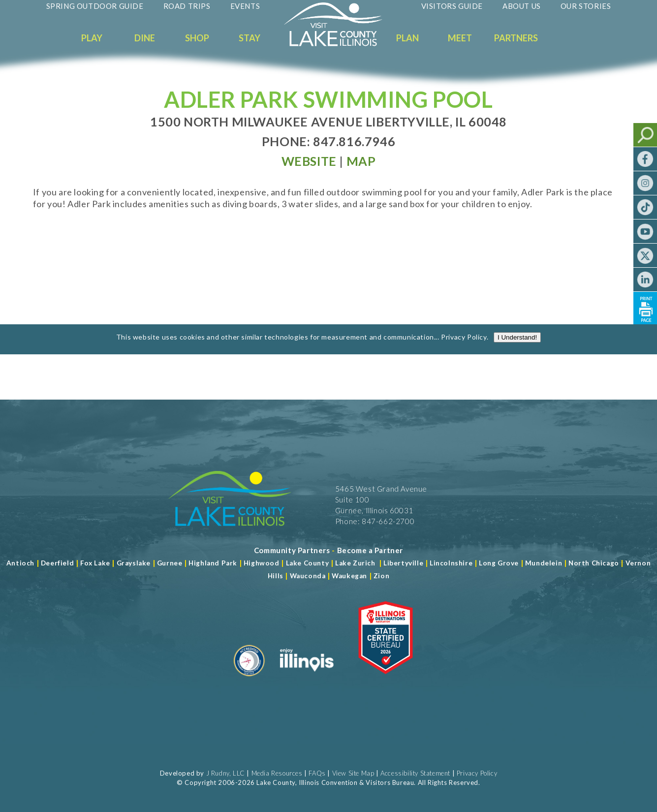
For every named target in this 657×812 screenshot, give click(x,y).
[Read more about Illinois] (307, 680)
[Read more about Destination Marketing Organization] (250, 680)
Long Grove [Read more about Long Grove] (499, 563)
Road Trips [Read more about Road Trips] (187, 6)
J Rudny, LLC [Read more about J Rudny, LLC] (226, 773)
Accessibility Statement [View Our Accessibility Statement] (415, 773)
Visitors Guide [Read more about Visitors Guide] (452, 6)
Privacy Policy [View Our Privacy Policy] (477, 773)
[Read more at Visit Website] (309, 161)
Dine (145, 38)
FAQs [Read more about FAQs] (317, 773)
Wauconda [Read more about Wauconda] (308, 576)
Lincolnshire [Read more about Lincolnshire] (451, 563)
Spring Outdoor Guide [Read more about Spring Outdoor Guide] (95, 6)
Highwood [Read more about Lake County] (262, 563)
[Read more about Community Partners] (292, 550)
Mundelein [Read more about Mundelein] (544, 563)
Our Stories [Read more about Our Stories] (586, 6)
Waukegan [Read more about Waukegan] (349, 576)
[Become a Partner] (370, 550)
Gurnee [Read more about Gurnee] (170, 563)
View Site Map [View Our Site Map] (353, 773)
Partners (516, 38)
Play (92, 38)
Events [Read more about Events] (245, 6)
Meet (460, 38)
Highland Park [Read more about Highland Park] (213, 563)
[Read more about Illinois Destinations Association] (386, 680)
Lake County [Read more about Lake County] (306, 563)
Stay (250, 38)
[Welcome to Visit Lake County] (341, 44)
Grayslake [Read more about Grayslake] (134, 563)
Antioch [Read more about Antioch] (20, 563)
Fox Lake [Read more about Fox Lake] (95, 563)
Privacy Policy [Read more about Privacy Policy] (464, 343)
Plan (407, 38)
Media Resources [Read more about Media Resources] (277, 773)
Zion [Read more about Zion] (381, 576)
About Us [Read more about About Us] (522, 6)
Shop (197, 38)
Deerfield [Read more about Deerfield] (57, 563)
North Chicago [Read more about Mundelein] (594, 563)
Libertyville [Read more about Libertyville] (403, 563)
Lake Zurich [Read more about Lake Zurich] (355, 563)
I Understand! (517, 344)
